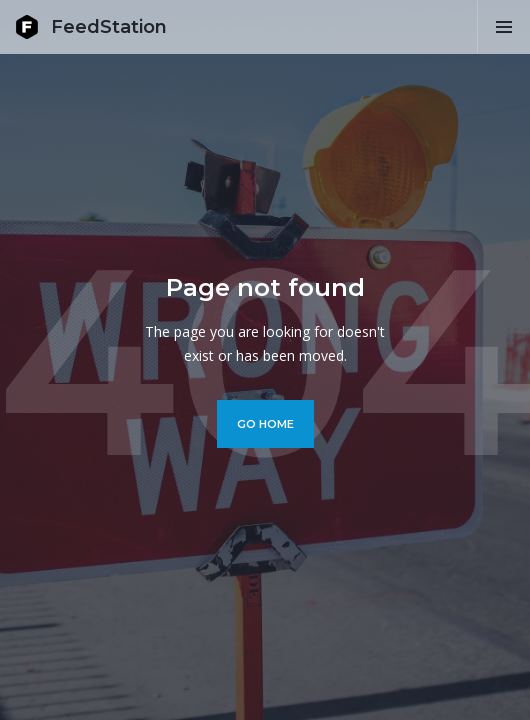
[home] (91, 27)
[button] (503, 27)
